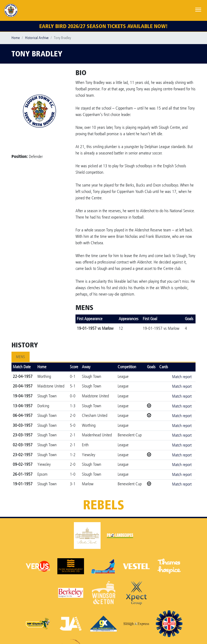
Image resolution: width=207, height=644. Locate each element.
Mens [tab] (21, 357)
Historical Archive (37, 38)
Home (16, 38)
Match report (182, 377)
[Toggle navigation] (198, 9)
